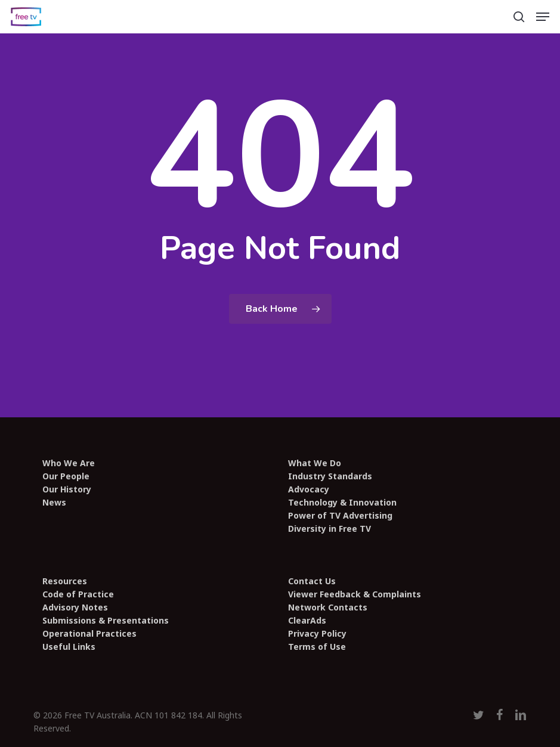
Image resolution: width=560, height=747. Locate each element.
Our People (66, 476)
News (54, 503)
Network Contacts (328, 607)
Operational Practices (89, 634)
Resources (65, 581)
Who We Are (69, 463)
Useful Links (69, 647)
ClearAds (307, 621)
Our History (67, 489)
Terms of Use (317, 647)
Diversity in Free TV (329, 529)
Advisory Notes (75, 607)
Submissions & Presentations (106, 621)
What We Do (315, 463)
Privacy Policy (317, 634)
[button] (543, 17)
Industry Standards (330, 476)
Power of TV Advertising (340, 516)
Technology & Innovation (342, 503)
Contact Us (312, 581)
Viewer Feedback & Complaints (355, 594)
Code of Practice (78, 594)
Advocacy (309, 489)
